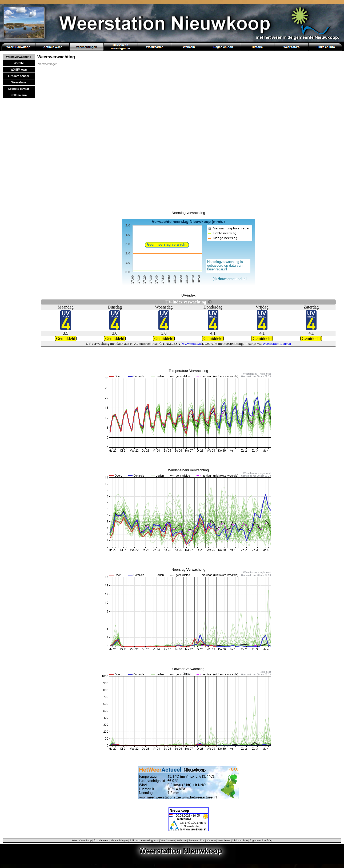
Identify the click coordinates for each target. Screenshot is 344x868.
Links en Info (240, 840)
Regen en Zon (197, 840)
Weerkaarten (168, 840)
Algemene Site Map (261, 840)
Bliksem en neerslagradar (144, 840)
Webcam (182, 840)
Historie (211, 840)
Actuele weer (101, 840)
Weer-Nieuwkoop (82, 840)
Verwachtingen (48, 64)
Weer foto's (224, 840)
